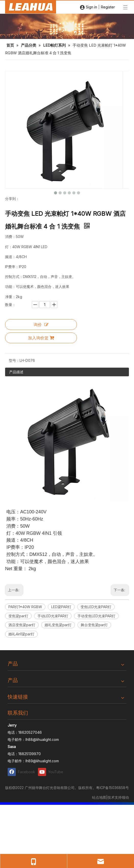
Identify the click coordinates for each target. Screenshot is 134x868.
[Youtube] (52, 772)
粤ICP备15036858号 (112, 788)
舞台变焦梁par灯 (94, 625)
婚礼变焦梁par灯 (58, 625)
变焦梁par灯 (18, 616)
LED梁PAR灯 (61, 607)
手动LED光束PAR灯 (53, 616)
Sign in (91, 7)
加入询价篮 (41, 338)
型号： (14, 360)
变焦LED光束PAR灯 (96, 607)
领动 (125, 797)
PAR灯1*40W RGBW (25, 607)
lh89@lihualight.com (42, 761)
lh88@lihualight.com (42, 739)
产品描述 (16, 372)
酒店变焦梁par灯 (22, 625)
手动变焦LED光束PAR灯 (96, 616)
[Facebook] (22, 772)
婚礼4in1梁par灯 (21, 634)
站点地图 (99, 797)
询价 (41, 325)
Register (108, 7)
